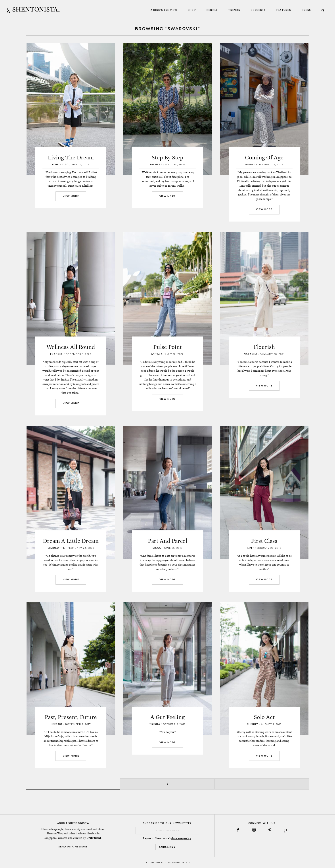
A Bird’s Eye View (164, 10)
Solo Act (264, 717)
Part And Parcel (167, 541)
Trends (234, 10)
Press (306, 10)
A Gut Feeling (167, 717)
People (212, 10)
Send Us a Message (73, 847)
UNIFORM (94, 838)
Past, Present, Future (71, 717)
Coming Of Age (264, 158)
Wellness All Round (71, 347)
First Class (264, 541)
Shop (192, 10)
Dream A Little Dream (71, 541)
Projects (258, 10)
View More (71, 196)
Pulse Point (167, 347)
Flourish (264, 347)
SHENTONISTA (33, 10)
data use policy (181, 838)
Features (284, 10)
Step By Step (167, 158)
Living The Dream (71, 158)
